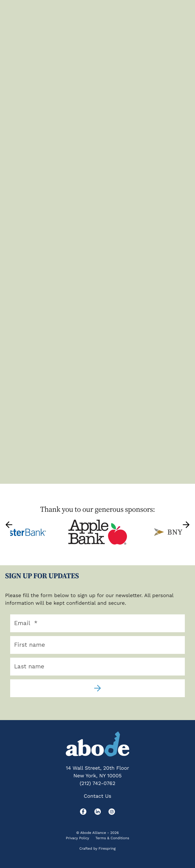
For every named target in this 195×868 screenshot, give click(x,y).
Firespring (107, 849)
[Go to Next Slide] (186, 525)
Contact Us (98, 796)
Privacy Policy (77, 838)
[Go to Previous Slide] (9, 525)
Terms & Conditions (112, 838)
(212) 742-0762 (98, 783)
